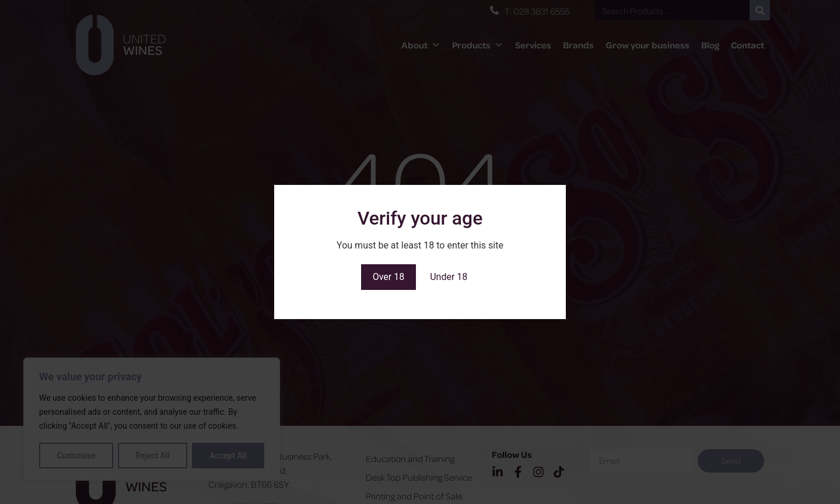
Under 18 (449, 277)
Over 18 (389, 277)
